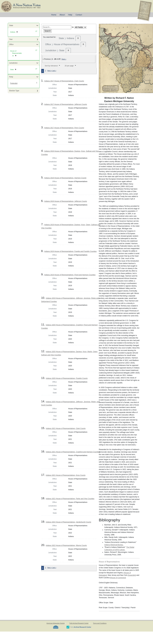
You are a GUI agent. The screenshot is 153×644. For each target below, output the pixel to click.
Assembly (132, 575)
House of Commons (118, 578)
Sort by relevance (51, 66)
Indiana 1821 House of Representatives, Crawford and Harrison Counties (73, 452)
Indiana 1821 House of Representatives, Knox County (66, 475)
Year (11, 39)
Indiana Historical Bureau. (114, 545)
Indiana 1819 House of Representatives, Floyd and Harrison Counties (70, 275)
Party (11, 77)
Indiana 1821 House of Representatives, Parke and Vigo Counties (70, 499)
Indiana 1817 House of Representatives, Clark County (64, 81)
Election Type (14, 91)
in (73, 27)
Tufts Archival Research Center (79, 623)
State (11, 25)
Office (11, 44)
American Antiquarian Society (56, 623)
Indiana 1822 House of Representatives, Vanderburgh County (68, 522)
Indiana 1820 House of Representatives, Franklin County (67, 378)
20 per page (69, 66)
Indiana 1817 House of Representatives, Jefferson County (66, 104)
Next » (64, 59)
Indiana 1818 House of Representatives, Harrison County (65, 178)
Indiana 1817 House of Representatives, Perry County (64, 128)
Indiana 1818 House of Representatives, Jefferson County (66, 201)
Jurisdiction (13, 63)
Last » (54, 71)
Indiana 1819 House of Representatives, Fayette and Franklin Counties (70, 251)
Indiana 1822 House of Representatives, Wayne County (66, 545)
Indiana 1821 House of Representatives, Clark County (66, 428)
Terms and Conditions (100, 623)
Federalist (14, 83)
